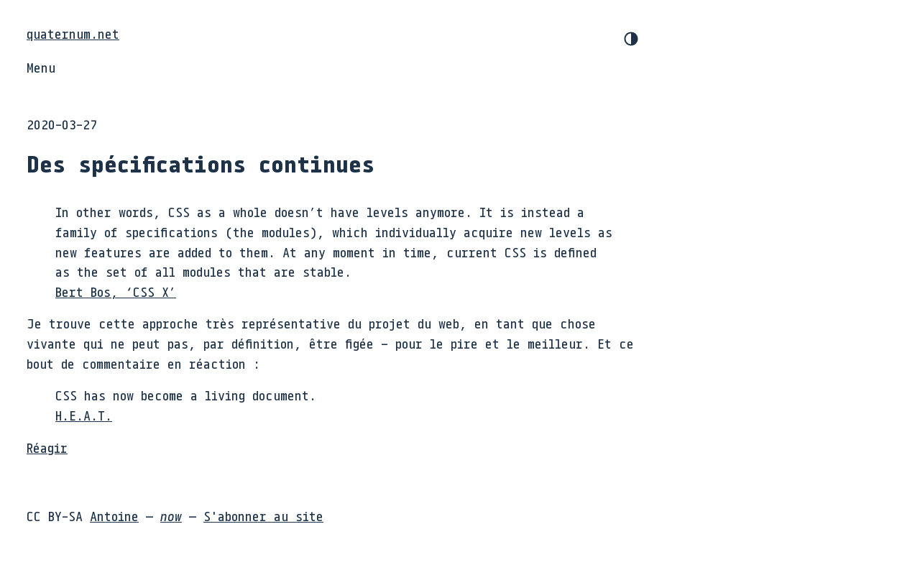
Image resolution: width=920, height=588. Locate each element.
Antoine (114, 516)
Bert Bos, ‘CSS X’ (116, 292)
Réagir (47, 448)
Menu (41, 68)
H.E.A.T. (84, 415)
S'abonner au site (263, 516)
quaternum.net (73, 34)
